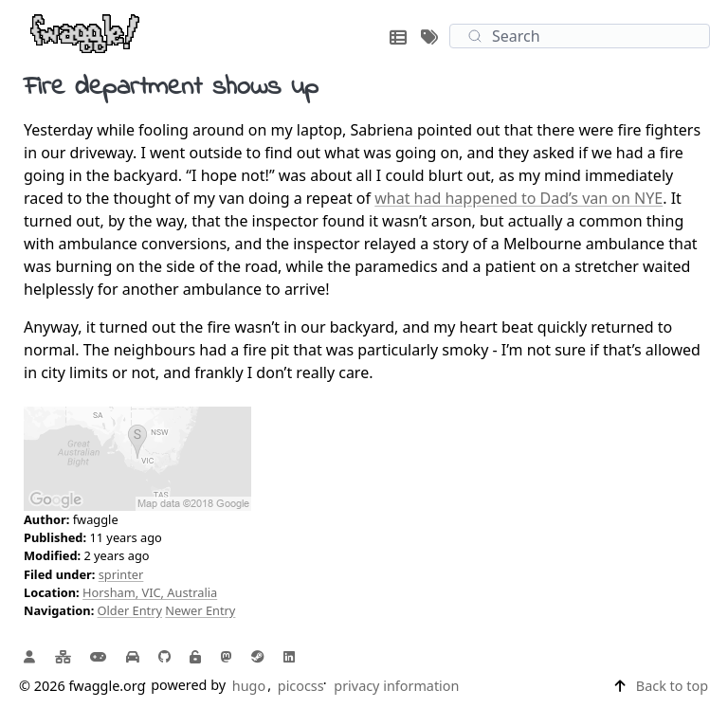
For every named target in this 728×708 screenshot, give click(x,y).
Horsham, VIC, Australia (150, 592)
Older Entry (130, 610)
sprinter (121, 574)
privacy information (396, 686)
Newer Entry (200, 610)
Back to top (672, 686)
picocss (301, 686)
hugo (249, 686)
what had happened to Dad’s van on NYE (519, 198)
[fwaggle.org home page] (85, 32)
